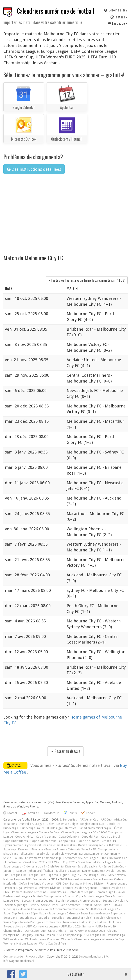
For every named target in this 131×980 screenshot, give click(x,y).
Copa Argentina (46, 837)
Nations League (14, 879)
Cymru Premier (13, 845)
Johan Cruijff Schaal (41, 871)
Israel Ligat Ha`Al (90, 866)
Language (117, 23)
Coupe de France (88, 841)
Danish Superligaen (91, 845)
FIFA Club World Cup (114, 858)
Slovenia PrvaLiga (31, 909)
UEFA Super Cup (35, 931)
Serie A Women (70, 905)
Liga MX (53, 875)
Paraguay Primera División (87, 884)
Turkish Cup (87, 922)
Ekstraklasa (11, 854)
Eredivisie (43, 854)
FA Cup (18, 858)
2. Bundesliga (68, 820)
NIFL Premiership (37, 879)
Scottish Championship (48, 896)
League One (19, 875)
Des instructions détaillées (34, 169)
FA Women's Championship (43, 858)
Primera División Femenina (29, 892)
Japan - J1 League (15, 871)
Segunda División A (115, 901)
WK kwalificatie (13, 939)
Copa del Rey (90, 837)
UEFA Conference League (42, 926)
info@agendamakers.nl (19, 961)
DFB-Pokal (112, 845)
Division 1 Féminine (31, 849)
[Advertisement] (65, 211)
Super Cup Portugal (16, 913)
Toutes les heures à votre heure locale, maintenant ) (87, 280)
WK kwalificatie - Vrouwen (42, 939)
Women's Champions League (80, 939)
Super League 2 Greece (63, 913)
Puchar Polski (57, 892)
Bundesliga (11, 828)
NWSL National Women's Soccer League (86, 879)
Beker (50, 824)
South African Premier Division (64, 909)
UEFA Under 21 (58, 931)
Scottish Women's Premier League (78, 901)
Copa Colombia (69, 837)
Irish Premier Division (62, 866)
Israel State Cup (114, 866)
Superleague (28, 918)
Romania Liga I (105, 892)
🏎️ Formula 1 (31, 813)
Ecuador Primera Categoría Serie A (68, 849)
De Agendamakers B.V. (94, 957)
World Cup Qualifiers (53, 943)
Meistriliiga (91, 875)
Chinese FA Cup (49, 832)
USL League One (95, 935)
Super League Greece (95, 913)
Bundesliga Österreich (62, 828)
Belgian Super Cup (92, 824)
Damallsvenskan (65, 845)
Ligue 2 (77, 875)
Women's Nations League (20, 943)
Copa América (24, 837)
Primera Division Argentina (80, 888)
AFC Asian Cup (89, 820)
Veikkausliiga (116, 935)
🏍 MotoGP (51, 813)
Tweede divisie (13, 926)
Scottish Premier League (38, 901)
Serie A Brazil (50, 905)
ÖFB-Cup (62, 884)
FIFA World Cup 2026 (62, 862)
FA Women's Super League (81, 858)
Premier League (117, 884)
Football (119, 17)
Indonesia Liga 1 (34, 866)
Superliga (58, 918)
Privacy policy (35, 957)
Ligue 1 (65, 875)
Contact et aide (13, 957)
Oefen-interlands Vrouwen (36, 884)
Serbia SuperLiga (16, 905)
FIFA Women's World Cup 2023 (25, 862)
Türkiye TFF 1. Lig (108, 922)
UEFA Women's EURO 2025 (87, 931)
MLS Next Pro (117, 875)
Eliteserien (27, 854)
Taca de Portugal (30, 922)
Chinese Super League (76, 832)
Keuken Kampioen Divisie (98, 871)
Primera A (31, 888)
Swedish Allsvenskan (108, 918)
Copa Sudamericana (43, 841)
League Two (37, 875)
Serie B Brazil (103, 905)
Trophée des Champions (60, 922)
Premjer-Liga (14, 888)
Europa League (89, 854)
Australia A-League (32, 824)
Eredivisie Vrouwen (64, 854)
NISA (54, 879)
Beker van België (67, 824)
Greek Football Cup (90, 862)
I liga (108, 862)
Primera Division (50, 888)
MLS (103, 875)
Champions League (24, 832)
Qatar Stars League (81, 892)
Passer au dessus (65, 751)
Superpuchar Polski (79, 918)
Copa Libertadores (16, 841)
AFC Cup (106, 820)
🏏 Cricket (88, 813)
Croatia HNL (110, 841)
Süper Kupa (38, 913)
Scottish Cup (73, 896)
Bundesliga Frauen (33, 828)
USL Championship (70, 935)
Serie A (34, 905)
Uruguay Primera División (38, 935)
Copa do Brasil (111, 837)
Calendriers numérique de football (56, 11)
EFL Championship (105, 849)
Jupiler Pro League (68, 871)
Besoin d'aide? (115, 10)
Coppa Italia (67, 841)
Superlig (44, 918)
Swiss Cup (10, 922)
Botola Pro (114, 824)
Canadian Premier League (95, 828)
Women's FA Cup (113, 939)
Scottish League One (97, 896)
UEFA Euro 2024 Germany (77, 926)
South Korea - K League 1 (102, 909)
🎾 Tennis (70, 813)
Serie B (87, 905)
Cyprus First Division (39, 845)
